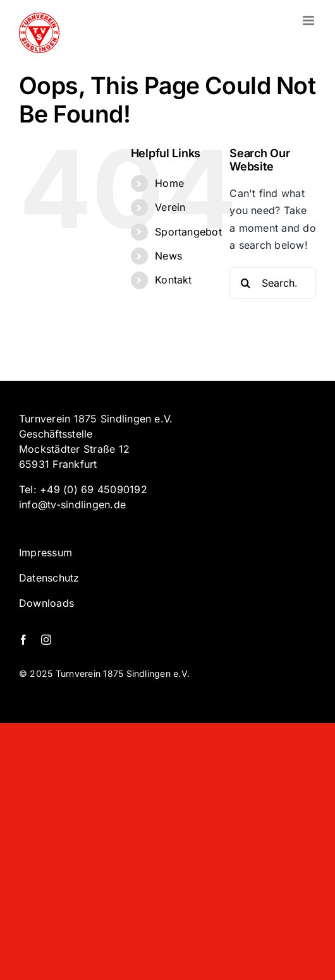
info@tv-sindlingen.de (72, 505)
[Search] (245, 283)
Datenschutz (49, 578)
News (168, 256)
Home (169, 183)
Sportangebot (188, 232)
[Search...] (273, 283)
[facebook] (23, 640)
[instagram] (46, 640)
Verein (170, 207)
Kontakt (174, 280)
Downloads (46, 603)
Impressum (46, 553)
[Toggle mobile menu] (309, 21)
